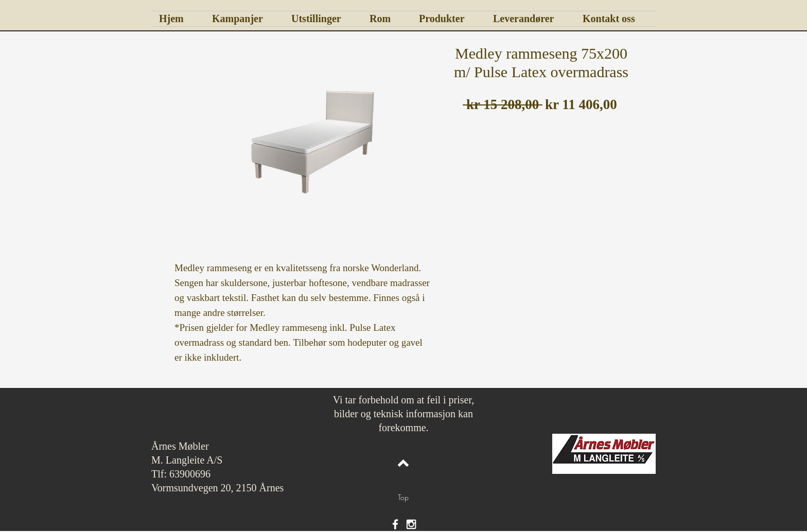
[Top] (403, 498)
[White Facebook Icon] (395, 524)
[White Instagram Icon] (411, 524)
